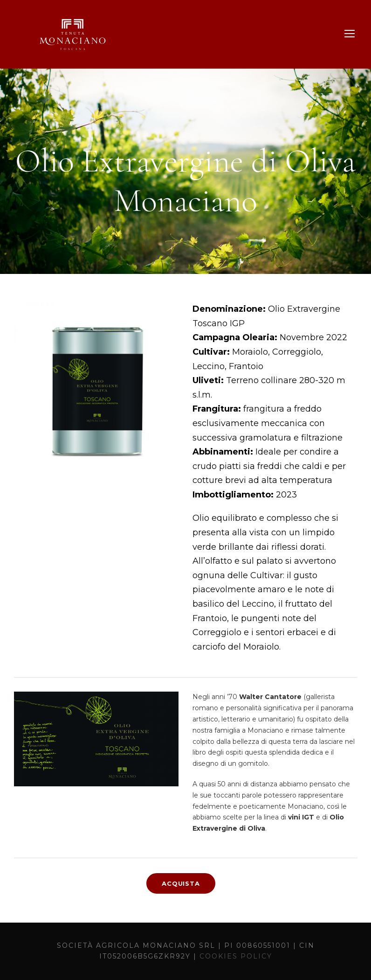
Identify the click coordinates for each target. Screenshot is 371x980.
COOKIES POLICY (236, 956)
